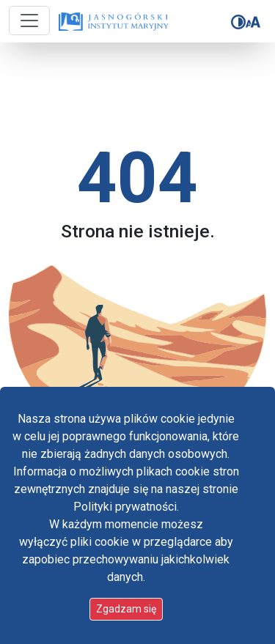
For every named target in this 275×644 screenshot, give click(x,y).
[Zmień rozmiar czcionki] (253, 22)
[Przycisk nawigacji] (29, 21)
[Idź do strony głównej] (108, 22)
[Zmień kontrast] (238, 22)
